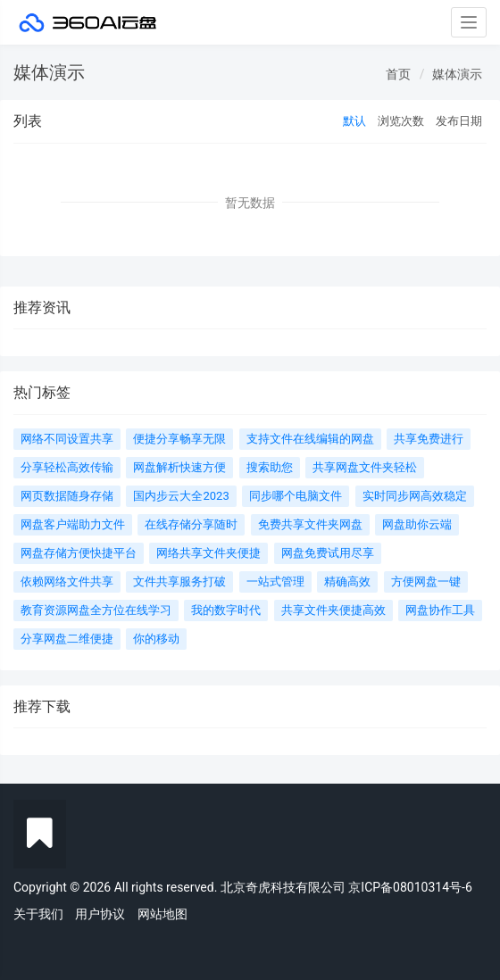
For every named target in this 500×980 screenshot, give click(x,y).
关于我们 (38, 914)
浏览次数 (401, 121)
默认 (354, 121)
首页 (398, 74)
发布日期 (459, 121)
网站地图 (162, 914)
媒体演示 (457, 74)
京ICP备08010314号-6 (410, 887)
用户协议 (100, 914)
